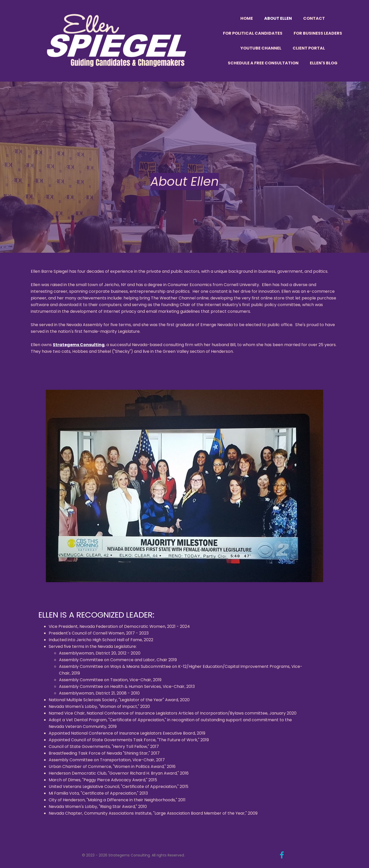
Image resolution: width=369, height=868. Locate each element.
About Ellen (278, 18)
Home (247, 18)
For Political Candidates (253, 33)
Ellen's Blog (324, 63)
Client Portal (309, 48)
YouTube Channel (261, 48)
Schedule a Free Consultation (263, 63)
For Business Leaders (318, 33)
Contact (314, 18)
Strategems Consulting (79, 345)
